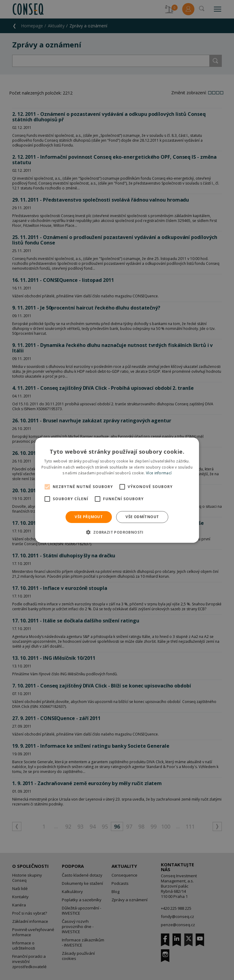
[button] (117, 532)
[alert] (117, 490)
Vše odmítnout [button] (142, 517)
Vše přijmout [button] (89, 517)
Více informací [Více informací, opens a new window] (159, 473)
